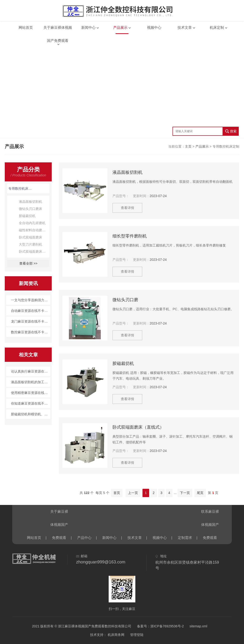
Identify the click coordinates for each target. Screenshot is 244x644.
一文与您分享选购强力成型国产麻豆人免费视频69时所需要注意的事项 (31, 300)
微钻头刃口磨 (125, 300)
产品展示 (120, 27)
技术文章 (185, 27)
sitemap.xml (198, 626)
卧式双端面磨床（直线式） (34, 252)
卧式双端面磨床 (30, 237)
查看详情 (128, 208)
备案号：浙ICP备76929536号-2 (160, 626)
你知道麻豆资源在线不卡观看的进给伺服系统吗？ (31, 403)
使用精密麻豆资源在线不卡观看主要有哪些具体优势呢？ (31, 393)
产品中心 (84, 538)
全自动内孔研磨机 (32, 223)
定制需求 (185, 538)
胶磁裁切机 (27, 216)
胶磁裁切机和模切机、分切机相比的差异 (31, 414)
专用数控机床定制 (20, 189)
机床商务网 (116, 635)
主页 (188, 146)
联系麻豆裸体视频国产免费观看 (210, 514)
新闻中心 (88, 27)
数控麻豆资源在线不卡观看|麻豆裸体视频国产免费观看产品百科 (31, 332)
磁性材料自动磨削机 (34, 230)
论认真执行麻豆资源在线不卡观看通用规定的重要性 (31, 371)
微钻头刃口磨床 (30, 209)
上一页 (133, 493)
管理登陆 (137, 635)
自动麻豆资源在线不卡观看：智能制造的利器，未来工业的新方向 (31, 311)
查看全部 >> (28, 263)
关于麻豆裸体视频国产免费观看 (58, 30)
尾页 (200, 493)
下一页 (185, 493)
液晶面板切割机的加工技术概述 (31, 382)
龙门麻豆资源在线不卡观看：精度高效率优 (31, 321)
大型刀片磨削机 (30, 244)
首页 (117, 493)
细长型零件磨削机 (130, 236)
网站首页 (26, 27)
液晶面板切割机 (30, 202)
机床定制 (217, 27)
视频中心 (154, 27)
